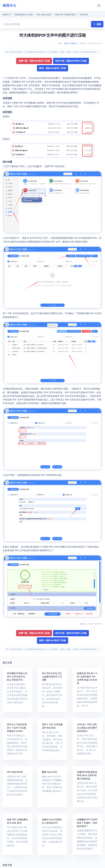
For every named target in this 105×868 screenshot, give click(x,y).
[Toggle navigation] (99, 6)
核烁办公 (10, 5)
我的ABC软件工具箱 (24, 15)
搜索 (97, 24)
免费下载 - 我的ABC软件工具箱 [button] (34, 61)
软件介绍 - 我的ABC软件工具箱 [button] (71, 61)
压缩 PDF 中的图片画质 (65, 15)
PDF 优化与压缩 (44, 15)
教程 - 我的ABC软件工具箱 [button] (53, 68)
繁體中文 (74, 43)
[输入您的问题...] (48, 24)
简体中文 (67, 43)
